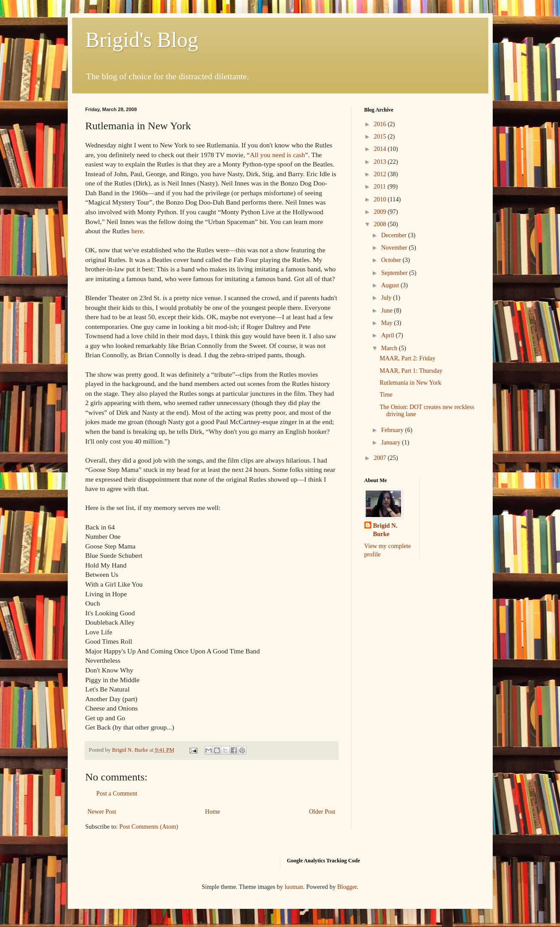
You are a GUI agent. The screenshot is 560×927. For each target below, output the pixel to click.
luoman (294, 887)
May (388, 323)
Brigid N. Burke (385, 530)
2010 (381, 199)
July (387, 298)
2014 (381, 149)
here (137, 231)
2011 (380, 187)
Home (212, 812)
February (393, 430)
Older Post (322, 812)
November (395, 248)
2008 (381, 224)
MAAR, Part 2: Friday (407, 358)
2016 (381, 124)
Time (386, 395)
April (388, 335)
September (395, 273)
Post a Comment (117, 794)
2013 (381, 162)
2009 (381, 212)
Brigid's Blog (142, 40)
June (388, 311)
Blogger (347, 887)
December (395, 235)
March (390, 348)
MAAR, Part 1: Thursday (411, 371)
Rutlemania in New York (410, 383)
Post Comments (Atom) (149, 827)
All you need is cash (277, 155)
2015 (381, 137)
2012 (381, 174)
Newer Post (102, 812)
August (391, 285)
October (392, 260)
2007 (381, 458)
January (392, 442)
